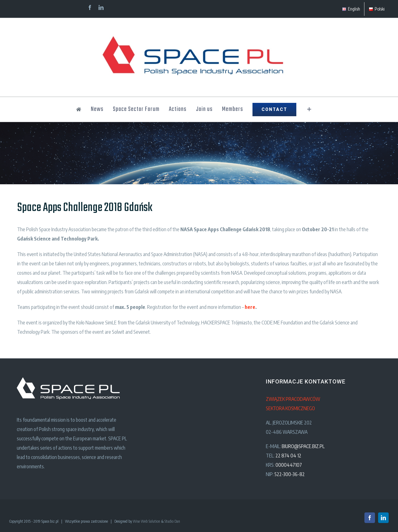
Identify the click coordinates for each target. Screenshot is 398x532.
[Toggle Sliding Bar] (309, 109)
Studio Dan (172, 521)
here (250, 307)
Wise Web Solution (146, 521)
